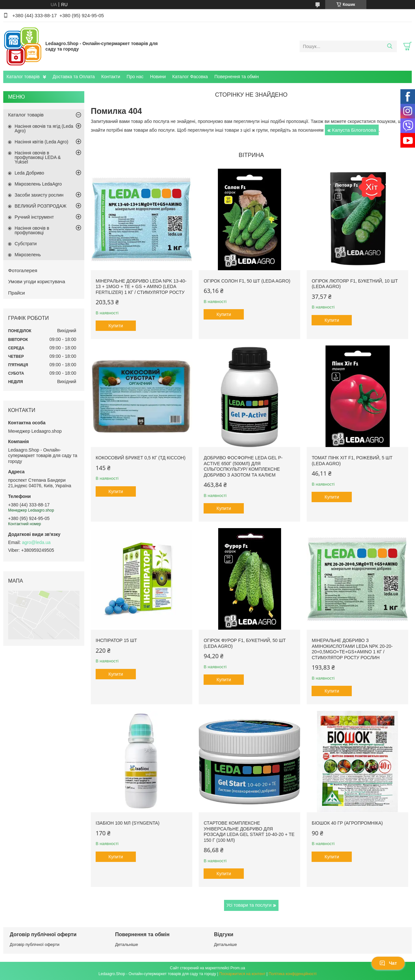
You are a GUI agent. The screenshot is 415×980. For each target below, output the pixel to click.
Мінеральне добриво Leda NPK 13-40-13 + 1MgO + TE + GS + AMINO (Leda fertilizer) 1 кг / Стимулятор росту (141, 287)
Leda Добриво (29, 173)
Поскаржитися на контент (242, 974)
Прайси (17, 293)
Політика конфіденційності (293, 974)
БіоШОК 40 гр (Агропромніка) (347, 823)
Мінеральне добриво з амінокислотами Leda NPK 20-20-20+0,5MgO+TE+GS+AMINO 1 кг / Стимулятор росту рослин (352, 649)
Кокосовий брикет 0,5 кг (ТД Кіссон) (141, 458)
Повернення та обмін (237, 77)
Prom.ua (238, 968)
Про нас (135, 77)
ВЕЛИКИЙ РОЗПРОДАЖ (41, 206)
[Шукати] (390, 46)
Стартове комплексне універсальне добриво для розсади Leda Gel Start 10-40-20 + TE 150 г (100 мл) (249, 832)
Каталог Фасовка (190, 77)
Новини (158, 77)
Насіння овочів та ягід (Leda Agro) (44, 128)
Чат (388, 963)
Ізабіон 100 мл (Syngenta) (128, 823)
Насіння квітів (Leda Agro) (41, 142)
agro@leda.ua (36, 542)
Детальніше (127, 944)
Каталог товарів (23, 77)
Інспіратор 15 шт (116, 640)
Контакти (111, 77)
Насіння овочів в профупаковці (32, 230)
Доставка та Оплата (74, 77)
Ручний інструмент (34, 217)
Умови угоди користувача (37, 281)
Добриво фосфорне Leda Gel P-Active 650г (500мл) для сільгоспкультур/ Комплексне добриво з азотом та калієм (243, 466)
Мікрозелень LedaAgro (38, 184)
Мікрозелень (28, 255)
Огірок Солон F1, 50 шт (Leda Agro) (247, 281)
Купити (116, 326)
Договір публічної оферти (35, 944)
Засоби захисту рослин (39, 195)
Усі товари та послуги (249, 905)
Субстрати (26, 244)
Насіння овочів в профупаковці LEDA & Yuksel (38, 157)
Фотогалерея (23, 270)
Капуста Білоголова (354, 130)
